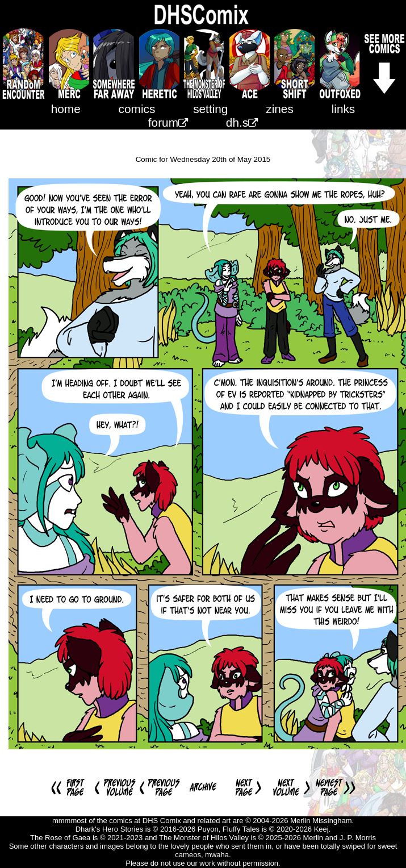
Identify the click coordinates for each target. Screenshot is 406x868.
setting (210, 109)
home (66, 109)
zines (280, 109)
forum (168, 122)
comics (137, 109)
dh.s (242, 122)
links (344, 109)
